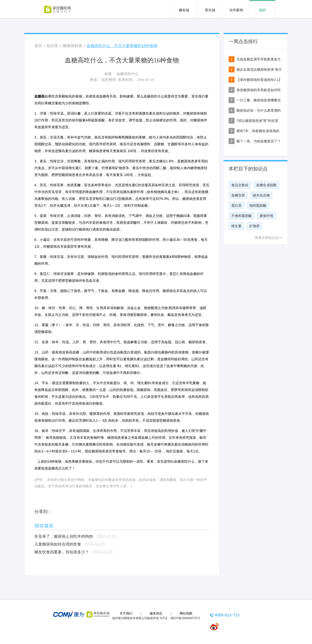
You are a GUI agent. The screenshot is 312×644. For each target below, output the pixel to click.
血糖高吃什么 (127, 74)
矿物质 (254, 226)
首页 (38, 46)
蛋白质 (236, 205)
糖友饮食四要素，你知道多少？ (62, 552)
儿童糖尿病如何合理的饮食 (58, 544)
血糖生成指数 (266, 185)
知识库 (52, 46)
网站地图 (186, 613)
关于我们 (126, 613)
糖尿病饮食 (73, 46)
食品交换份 (240, 185)
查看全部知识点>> (269, 238)
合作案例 (236, 10)
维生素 (236, 226)
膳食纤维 (266, 216)
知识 (262, 10)
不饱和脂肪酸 (242, 216)
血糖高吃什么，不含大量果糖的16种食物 (122, 46)
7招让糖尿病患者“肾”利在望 (257, 121)
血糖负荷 (238, 195)
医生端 (210, 10)
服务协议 (156, 613)
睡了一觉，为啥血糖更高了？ (259, 141)
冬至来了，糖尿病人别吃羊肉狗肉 (64, 536)
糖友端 (184, 10)
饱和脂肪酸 (258, 205)
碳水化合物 (261, 195)
